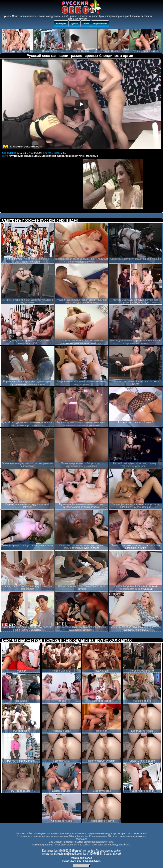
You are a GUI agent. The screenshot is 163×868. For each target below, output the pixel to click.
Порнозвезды (100, 24)
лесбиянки (49, 156)
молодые (92, 156)
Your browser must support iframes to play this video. (81, 105)
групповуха (16, 156)
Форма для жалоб (82, 858)
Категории (61, 24)
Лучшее (75, 24)
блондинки (64, 156)
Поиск (86, 24)
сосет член (78, 156)
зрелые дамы (33, 156)
